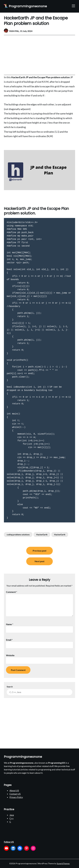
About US (14, 790)
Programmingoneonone (28, 6)
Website (10, 655)
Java (12, 815)
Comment (12, 592)
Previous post (39, 551)
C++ (12, 818)
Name (10, 624)
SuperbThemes (63, 863)
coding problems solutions (18, 535)
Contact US (15, 794)
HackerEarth (42, 535)
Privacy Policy (16, 797)
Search (10, 687)
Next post (39, 561)
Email (9, 640)
